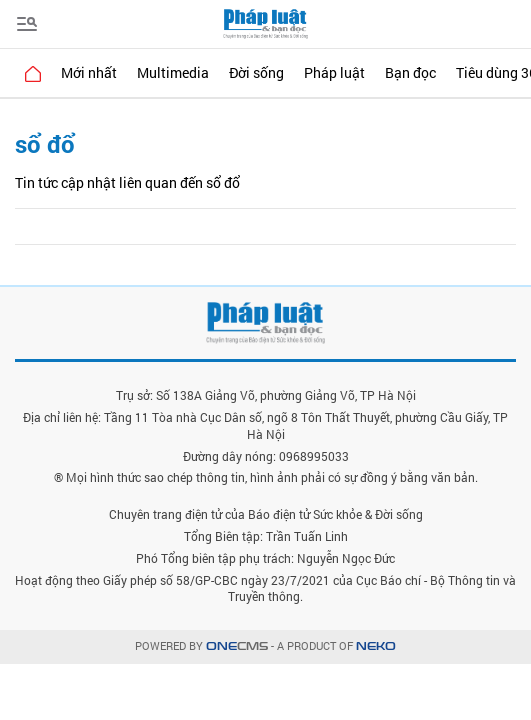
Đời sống (256, 72)
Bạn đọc (410, 72)
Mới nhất (89, 72)
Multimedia (173, 72)
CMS (237, 646)
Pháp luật (334, 72)
